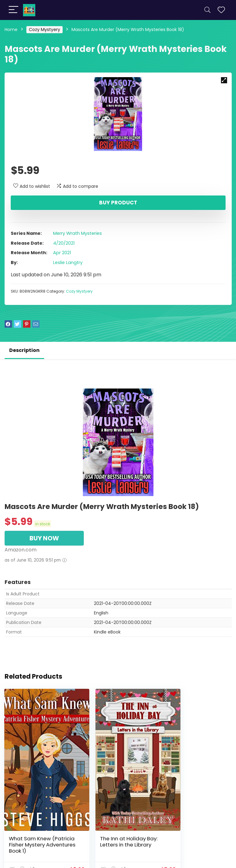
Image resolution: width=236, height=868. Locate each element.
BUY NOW (44, 538)
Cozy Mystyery (44, 30)
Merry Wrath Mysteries (77, 233)
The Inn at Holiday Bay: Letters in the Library (116, 818)
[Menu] (14, 10)
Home (11, 30)
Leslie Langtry (68, 262)
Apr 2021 (62, 253)
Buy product (118, 203)
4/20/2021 (64, 243)
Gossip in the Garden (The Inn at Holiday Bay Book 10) (195, 821)
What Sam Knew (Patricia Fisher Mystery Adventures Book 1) (39, 821)
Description (24, 350)
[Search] (207, 10)
